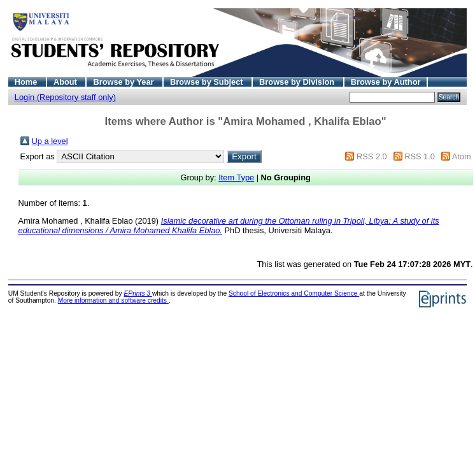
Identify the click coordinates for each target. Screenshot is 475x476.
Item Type (236, 177)
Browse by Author (386, 82)
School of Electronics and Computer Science (294, 293)
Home (27, 82)
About (67, 82)
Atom (462, 156)
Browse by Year (124, 82)
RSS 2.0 (372, 156)
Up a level (50, 141)
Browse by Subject (208, 82)
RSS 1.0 (420, 156)
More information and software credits (113, 300)
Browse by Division (298, 82)
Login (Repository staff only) (65, 97)
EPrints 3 (138, 293)
